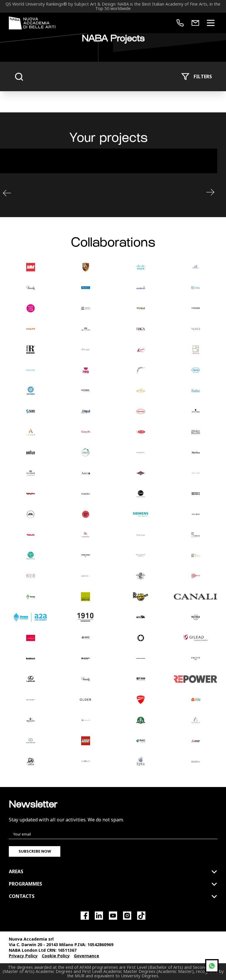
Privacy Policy (23, 956)
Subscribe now (35, 851)
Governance (87, 956)
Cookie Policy (56, 956)
